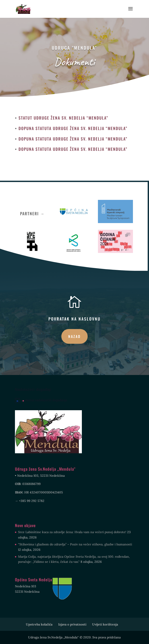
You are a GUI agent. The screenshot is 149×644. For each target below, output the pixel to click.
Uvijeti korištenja (105, 624)
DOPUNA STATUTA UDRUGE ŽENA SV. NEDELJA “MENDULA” (73, 128)
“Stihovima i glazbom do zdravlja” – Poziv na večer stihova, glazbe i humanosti (75, 544)
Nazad (74, 336)
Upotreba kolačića (39, 624)
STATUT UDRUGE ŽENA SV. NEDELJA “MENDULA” (63, 118)
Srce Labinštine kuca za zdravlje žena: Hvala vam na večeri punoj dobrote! (72, 532)
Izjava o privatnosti (72, 624)
